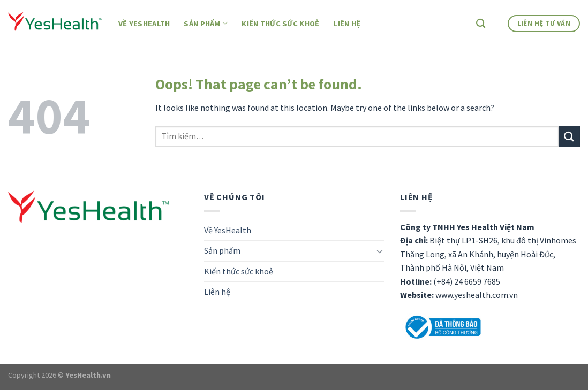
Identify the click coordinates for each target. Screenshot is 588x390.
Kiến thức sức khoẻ (280, 24)
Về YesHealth (144, 24)
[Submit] (569, 136)
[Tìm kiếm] (481, 24)
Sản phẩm (206, 23)
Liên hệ (347, 24)
